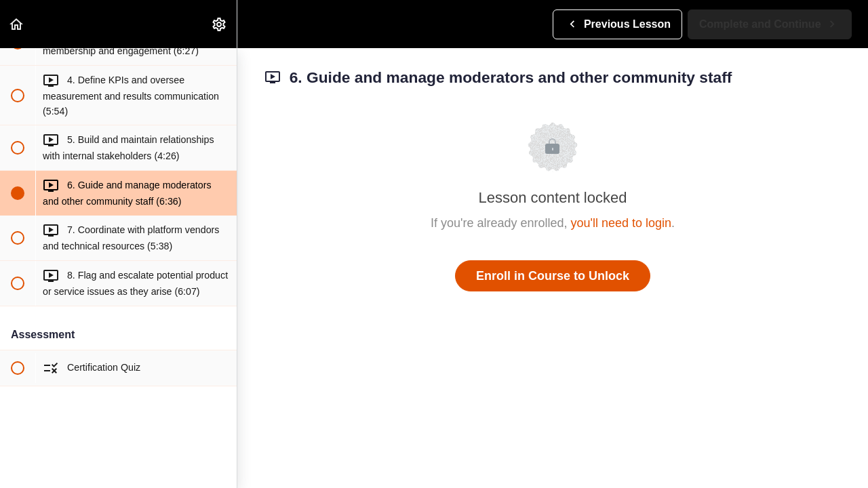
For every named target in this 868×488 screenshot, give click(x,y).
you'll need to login (622, 223)
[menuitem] (220, 24)
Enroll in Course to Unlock (553, 276)
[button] (17, 24)
